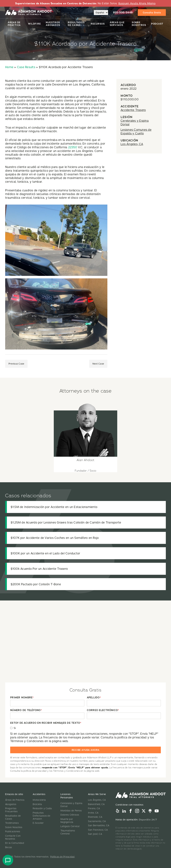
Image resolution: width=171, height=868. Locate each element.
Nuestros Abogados (53, 24)
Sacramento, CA (97, 821)
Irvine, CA (93, 813)
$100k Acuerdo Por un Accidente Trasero (39, 569)
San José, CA (95, 834)
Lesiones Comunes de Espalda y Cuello (136, 132)
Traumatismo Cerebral (68, 832)
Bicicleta (37, 804)
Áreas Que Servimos (117, 24)
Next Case (98, 364)
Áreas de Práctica (14, 24)
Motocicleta (39, 800)
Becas (9, 847)
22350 (73, 147)
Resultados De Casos (76, 24)
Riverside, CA (95, 817)
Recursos (98, 24)
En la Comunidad (15, 843)
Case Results (26, 67)
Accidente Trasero (133, 110)
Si (15, 728)
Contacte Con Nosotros (13, 837)
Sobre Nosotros (139, 24)
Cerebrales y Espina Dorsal (135, 122)
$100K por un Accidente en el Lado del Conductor (46, 553)
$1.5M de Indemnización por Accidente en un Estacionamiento (54, 507)
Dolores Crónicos (70, 815)
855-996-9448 (123, 12)
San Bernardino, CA (99, 825)
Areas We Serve (97, 794)
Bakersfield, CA (96, 804)
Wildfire (34, 24)
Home (9, 67)
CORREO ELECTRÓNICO (103, 710)
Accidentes (39, 794)
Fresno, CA (94, 808)
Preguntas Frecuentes (11, 810)
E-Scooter (38, 823)
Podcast (157, 24)
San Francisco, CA (98, 830)
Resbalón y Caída (42, 808)
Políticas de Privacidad (62, 857)
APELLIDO (94, 698)
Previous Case (16, 364)
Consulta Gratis (152, 13)
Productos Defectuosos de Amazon (41, 816)
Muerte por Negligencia (67, 821)
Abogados (11, 804)
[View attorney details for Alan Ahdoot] (85, 435)
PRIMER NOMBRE (22, 698)
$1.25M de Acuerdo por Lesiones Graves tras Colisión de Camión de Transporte (66, 522)
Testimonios (12, 823)
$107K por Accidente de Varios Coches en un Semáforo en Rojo (55, 538)
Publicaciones (13, 831)
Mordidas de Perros (71, 811)
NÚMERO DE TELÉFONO (26, 710)
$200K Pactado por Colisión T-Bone (36, 584)
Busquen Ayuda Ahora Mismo (137, 3)
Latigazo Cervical (70, 826)
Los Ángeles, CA (132, 144)
